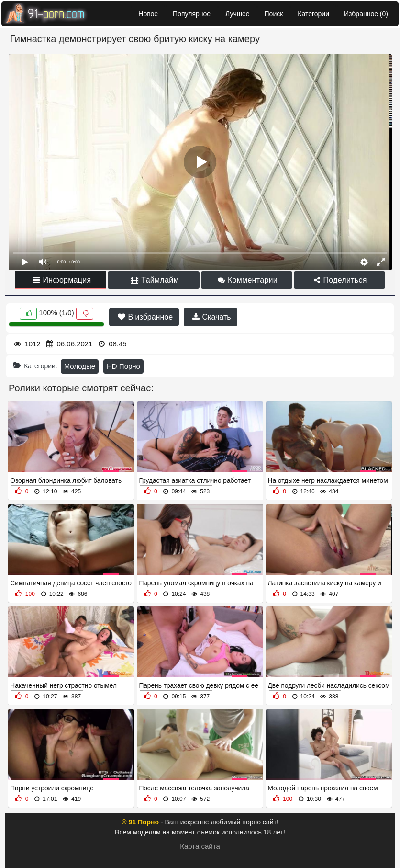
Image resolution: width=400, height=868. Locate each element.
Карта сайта (200, 846)
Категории (313, 14)
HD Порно (123, 366)
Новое (148, 14)
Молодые (80, 366)
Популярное (192, 14)
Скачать (211, 317)
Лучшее (237, 14)
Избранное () (366, 14)
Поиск (274, 14)
